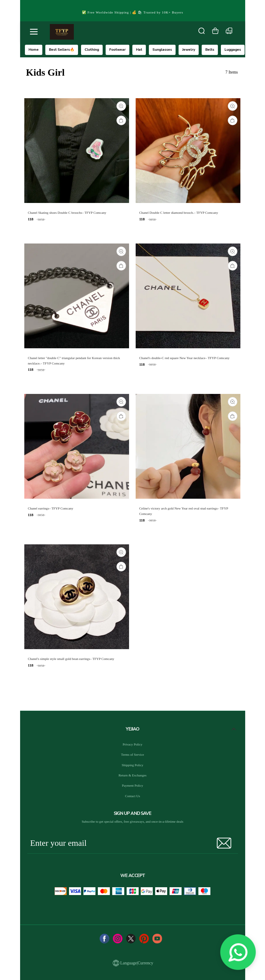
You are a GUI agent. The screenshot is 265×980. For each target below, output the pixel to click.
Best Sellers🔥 (62, 50)
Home (34, 50)
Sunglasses (162, 50)
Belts (210, 50)
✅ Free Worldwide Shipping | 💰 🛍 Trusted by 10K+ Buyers (133, 12)
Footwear (117, 50)
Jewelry (189, 50)
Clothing (92, 50)
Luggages (233, 50)
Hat (139, 50)
